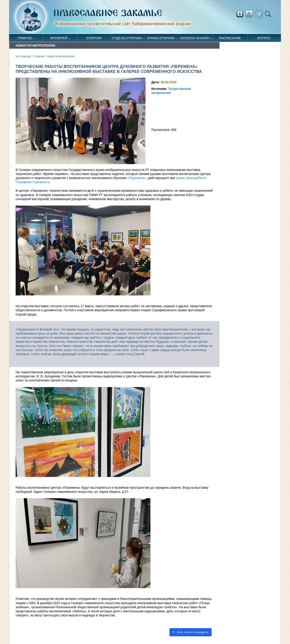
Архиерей (59, 38)
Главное (25, 38)
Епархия (94, 38)
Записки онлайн (195, 38)
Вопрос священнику (264, 39)
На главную (23, 56)
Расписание (230, 38)
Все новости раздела (191, 632)
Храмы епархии (161, 38)
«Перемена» (137, 178)
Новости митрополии (61, 56)
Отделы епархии (127, 38)
